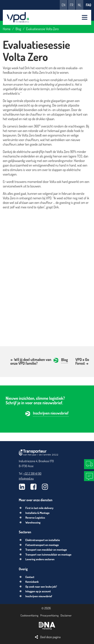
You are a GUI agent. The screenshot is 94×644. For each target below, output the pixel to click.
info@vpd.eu (26, 478)
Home (7, 29)
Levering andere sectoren (40, 559)
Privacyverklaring (49, 615)
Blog (18, 29)
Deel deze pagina (50, 637)
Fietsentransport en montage (42, 545)
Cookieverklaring (29, 615)
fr (72, 5)
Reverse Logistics (35, 518)
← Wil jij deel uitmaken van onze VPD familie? (31, 361)
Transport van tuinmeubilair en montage (48, 555)
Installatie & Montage (37, 513)
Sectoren (25, 532)
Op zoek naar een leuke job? (41, 587)
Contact (30, 577)
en (63, 5)
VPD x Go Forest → (82, 361)
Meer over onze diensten (36, 500)
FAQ (89, 5)
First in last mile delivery (39, 508)
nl (80, 5)
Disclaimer (66, 615)
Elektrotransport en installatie (43, 540)
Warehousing (33, 522)
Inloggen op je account (38, 591)
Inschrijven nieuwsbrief (51, 413)
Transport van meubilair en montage (46, 550)
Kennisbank (32, 582)
